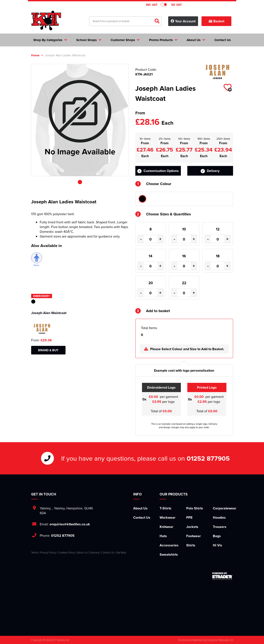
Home (35, 55)
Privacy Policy (48, 552)
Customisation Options (158, 171)
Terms (35, 552)
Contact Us (142, 517)
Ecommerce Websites (191, 640)
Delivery (210, 171)
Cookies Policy (66, 552)
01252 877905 (208, 458)
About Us (140, 508)
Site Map (121, 552)
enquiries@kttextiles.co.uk (70, 524)
